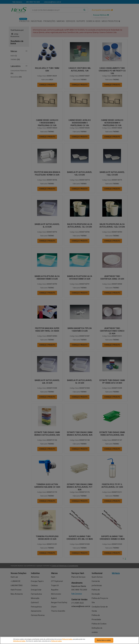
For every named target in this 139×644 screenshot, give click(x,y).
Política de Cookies (67, 639)
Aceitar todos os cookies (104, 640)
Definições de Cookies (19, 641)
